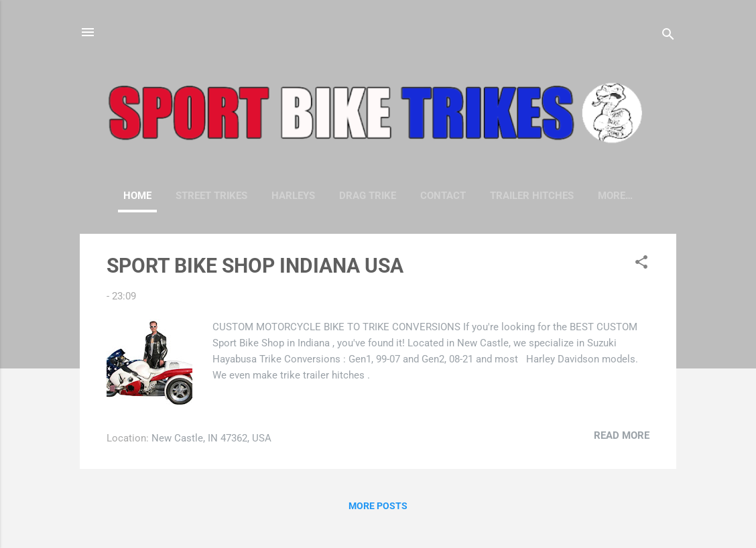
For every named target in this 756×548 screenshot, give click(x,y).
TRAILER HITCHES (532, 196)
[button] (641, 264)
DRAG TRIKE (368, 196)
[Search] (668, 37)
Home (137, 196)
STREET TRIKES (211, 196)
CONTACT (443, 196)
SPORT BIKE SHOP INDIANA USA (255, 266)
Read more (622, 435)
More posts (378, 506)
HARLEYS (293, 196)
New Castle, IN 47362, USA (211, 438)
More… (615, 196)
